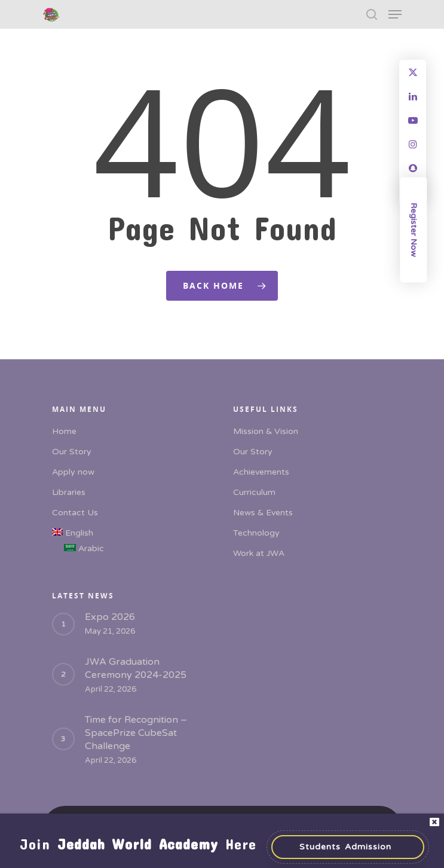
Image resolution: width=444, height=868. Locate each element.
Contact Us (75, 513)
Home (64, 431)
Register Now (414, 230)
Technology (256, 533)
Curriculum (254, 492)
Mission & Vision (266, 431)
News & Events (263, 513)
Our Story (72, 452)
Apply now (73, 472)
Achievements (261, 472)
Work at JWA (259, 553)
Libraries (69, 492)
